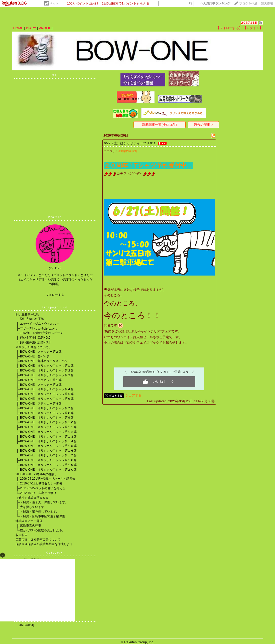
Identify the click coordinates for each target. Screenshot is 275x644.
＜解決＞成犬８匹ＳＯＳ (32, 498)
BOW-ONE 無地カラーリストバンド (45, 361)
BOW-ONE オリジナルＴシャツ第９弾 (47, 418)
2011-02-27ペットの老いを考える (43, 488)
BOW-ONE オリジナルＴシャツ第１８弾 (48, 460)
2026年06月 (27, 625)
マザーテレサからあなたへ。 (40, 328)
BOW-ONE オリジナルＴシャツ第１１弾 (48, 427)
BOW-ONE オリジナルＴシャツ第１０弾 (48, 422)
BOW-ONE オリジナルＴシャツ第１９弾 (48, 465)
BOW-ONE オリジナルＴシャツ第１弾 (47, 366)
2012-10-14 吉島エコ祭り (38, 493)
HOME (18, 28)
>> (215, 4)
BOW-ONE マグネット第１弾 (41, 380)
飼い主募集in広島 (27, 314)
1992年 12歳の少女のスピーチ (42, 333)
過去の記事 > (203, 125)
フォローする (55, 295)
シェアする (133, 395)
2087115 (249, 23)
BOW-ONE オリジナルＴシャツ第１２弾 (48, 432)
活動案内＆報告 (127, 151)
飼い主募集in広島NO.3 (35, 342)
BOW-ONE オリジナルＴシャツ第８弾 (47, 413)
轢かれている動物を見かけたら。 (43, 530)
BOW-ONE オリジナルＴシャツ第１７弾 (48, 455)
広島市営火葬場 (31, 526)
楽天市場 (267, 4)
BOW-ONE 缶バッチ (35, 356)
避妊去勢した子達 (32, 319)
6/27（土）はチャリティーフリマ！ (130, 143)
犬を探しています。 (34, 507)
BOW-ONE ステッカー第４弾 (41, 404)
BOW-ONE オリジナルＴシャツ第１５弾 (48, 446)
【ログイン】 (253, 28)
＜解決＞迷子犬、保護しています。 (44, 502)
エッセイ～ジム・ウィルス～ (40, 324)
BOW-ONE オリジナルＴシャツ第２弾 (47, 370)
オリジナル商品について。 (34, 347)
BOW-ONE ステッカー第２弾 (41, 352)
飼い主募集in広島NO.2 (35, 338)
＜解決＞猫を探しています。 (40, 511)
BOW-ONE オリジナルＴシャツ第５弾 (47, 394)
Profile (55, 217)
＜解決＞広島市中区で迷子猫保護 (43, 516)
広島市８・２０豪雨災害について (38, 540)
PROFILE (46, 28)
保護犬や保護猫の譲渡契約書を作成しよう (44, 544)
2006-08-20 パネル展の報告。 (37, 474)
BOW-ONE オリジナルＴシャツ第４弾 (47, 389)
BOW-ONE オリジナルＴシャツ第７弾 (47, 408)
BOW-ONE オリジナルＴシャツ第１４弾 (48, 441)
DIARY (31, 28)
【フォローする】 (229, 28)
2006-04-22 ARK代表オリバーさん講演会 (48, 479)
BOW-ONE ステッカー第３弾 (41, 385)
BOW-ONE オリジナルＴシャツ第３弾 (47, 375)
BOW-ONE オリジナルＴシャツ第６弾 (47, 399)
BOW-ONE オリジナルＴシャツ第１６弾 (48, 451)
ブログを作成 (248, 4)
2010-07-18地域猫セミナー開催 (41, 483)
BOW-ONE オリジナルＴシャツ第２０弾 (48, 470)
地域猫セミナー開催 (29, 521)
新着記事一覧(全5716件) (160, 125)
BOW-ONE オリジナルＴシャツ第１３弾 (48, 437)
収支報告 (22, 535)
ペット (54, 4)
